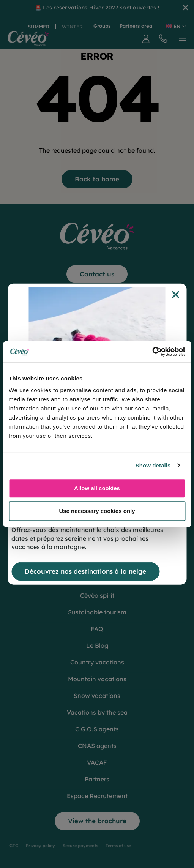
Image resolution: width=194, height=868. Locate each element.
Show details (153, 465)
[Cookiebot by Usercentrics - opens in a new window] (152, 352)
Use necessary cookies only (97, 511)
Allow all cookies (97, 488)
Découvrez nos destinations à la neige (85, 571)
